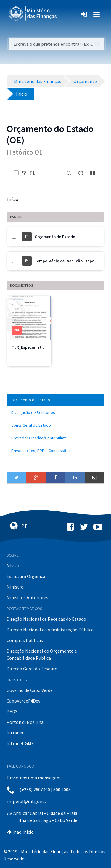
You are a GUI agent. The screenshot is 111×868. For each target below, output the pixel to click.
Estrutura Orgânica (26, 576)
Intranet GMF (20, 743)
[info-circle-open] (81, 173)
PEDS (12, 711)
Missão (13, 565)
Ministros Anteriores (27, 597)
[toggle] (24, 173)
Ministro (15, 587)
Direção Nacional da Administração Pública (50, 630)
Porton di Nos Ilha (25, 722)
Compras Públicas (25, 640)
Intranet (15, 733)
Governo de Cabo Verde (30, 690)
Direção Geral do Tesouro (32, 669)
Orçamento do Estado (55, 237)
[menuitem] (55, 400)
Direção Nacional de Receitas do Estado (46, 619)
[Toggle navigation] (66, 14)
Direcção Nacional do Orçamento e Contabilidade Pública (42, 654)
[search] (69, 173)
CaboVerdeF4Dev (23, 701)
